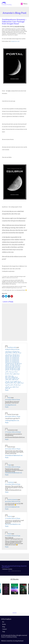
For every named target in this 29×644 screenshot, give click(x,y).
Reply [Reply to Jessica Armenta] (7, 509)
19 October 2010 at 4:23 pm (13, 484)
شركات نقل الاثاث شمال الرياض (13, 353)
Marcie (10, 516)
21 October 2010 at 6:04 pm (13, 467)
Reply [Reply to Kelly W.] (7, 457)
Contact (5, 629)
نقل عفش (8, 388)
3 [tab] (12, 571)
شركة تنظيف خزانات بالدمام (12, 374)
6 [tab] (17, 571)
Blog (4, 627)
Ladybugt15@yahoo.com (12, 421)
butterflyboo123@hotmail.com (14, 455)
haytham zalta (12, 347)
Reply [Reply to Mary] (7, 407)
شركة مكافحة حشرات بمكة (12, 378)
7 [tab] (18, 571)
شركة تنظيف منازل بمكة (11, 377)
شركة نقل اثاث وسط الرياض (12, 355)
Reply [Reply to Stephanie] (7, 492)
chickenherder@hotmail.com (14, 473)
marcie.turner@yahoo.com (13, 524)
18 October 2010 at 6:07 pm (13, 502)
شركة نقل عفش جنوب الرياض (13, 366)
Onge (9, 465)
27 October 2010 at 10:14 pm (13, 432)
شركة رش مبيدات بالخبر (11, 372)
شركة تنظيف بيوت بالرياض (12, 387)
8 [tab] (20, 571)
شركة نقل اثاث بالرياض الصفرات (13, 363)
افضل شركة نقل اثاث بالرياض (13, 368)
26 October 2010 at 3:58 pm (13, 449)
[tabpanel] (14, 568)
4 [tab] (14, 571)
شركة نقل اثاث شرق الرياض (12, 351)
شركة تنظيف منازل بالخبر (12, 380)
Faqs (4, 632)
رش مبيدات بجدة (9, 376)
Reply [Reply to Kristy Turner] (7, 423)
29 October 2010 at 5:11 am (13, 400)
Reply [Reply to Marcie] (7, 526)
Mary (9, 398)
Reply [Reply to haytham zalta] (7, 390)
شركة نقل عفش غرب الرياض (12, 365)
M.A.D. (10, 534)
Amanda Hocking (6, 5)
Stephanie (11, 482)
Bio (3, 622)
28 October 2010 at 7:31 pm (13, 416)
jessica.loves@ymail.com (12, 507)
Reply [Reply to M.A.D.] (7, 547)
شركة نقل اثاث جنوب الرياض (12, 356)
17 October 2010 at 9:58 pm (13, 518)
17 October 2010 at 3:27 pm (13, 536)
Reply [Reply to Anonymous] (7, 439)
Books (4, 624)
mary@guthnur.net (11, 405)
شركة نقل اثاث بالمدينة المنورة (13, 385)
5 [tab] (15, 571)
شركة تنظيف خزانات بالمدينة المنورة (14, 383)
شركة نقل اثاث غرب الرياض (12, 357)
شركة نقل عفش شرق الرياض (13, 367)
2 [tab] (11, 571)
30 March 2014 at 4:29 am (12, 349)
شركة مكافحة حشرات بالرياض (13, 382)
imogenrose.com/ (15, 41)
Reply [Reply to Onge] (7, 475)
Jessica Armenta (13, 500)
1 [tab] (9, 571)
